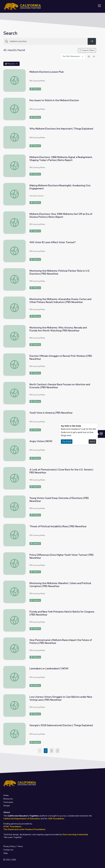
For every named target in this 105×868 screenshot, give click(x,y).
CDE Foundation (56, 819)
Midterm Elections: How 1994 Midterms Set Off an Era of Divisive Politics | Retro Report (61, 216)
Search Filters (87, 50)
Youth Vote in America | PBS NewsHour (51, 413)
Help (6, 853)
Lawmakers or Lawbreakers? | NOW (49, 669)
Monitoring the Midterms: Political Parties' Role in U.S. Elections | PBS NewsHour (60, 272)
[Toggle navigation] (99, 6)
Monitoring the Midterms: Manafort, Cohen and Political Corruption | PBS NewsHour (60, 585)
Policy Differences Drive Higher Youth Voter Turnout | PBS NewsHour (62, 556)
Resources (8, 799)
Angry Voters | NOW (41, 441)
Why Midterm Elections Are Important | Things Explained (61, 129)
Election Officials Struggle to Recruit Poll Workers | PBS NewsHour (61, 357)
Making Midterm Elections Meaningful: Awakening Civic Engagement (60, 187)
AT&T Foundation (12, 827)
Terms (20, 846)
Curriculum (8, 802)
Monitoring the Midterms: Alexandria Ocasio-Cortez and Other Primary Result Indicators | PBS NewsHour (60, 301)
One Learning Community (75, 834)
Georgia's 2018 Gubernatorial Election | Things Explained (61, 725)
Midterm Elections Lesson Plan (47, 72)
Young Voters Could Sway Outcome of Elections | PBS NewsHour (59, 500)
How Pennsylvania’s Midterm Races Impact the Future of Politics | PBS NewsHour (61, 642)
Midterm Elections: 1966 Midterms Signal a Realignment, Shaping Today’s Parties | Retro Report (61, 159)
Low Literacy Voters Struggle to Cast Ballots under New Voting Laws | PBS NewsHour (61, 698)
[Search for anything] (48, 41)
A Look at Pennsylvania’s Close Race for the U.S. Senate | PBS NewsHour (61, 471)
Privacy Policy (9, 846)
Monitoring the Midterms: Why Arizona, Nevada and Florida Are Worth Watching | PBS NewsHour (58, 329)
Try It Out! (67, 441)
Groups (7, 806)
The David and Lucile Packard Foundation (24, 829)
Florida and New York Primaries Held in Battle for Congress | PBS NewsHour (62, 613)
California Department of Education (22, 819)
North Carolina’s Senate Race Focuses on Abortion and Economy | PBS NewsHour (60, 386)
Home (6, 795)
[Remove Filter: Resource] (17, 64)
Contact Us (8, 850)
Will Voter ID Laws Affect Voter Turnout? (53, 242)
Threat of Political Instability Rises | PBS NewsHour (58, 526)
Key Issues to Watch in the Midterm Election (54, 100)
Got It (92, 441)
